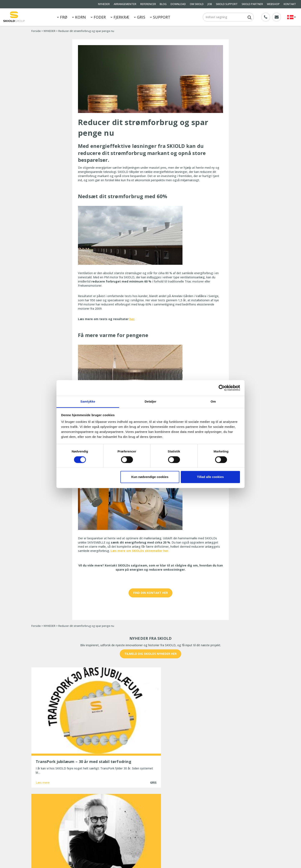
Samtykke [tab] (88, 401)
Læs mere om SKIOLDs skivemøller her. (140, 551)
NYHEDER (104, 4)
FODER (98, 17)
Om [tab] (213, 401)
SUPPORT (160, 17)
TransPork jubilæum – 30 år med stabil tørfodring (143, 809)
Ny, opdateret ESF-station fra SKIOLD (142, 828)
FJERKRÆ (120, 17)
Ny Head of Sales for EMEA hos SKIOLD (143, 816)
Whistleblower (41, 840)
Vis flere (150, 770)
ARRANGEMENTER (125, 4)
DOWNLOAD (178, 4)
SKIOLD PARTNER (252, 4)
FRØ (62, 17)
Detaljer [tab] (150, 401)
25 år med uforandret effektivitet (139, 833)
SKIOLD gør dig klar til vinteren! (138, 822)
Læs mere (43, 755)
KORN (79, 17)
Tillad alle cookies (210, 477)
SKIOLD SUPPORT (227, 4)
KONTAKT (290, 4)
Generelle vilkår (71, 835)
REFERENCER (148, 4)
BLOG (163, 4)
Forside (36, 31)
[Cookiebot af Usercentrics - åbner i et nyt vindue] (222, 388)
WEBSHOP (273, 4)
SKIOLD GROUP (67, 859)
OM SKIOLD (197, 4)
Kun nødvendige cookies (150, 477)
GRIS (140, 17)
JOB (210, 4)
